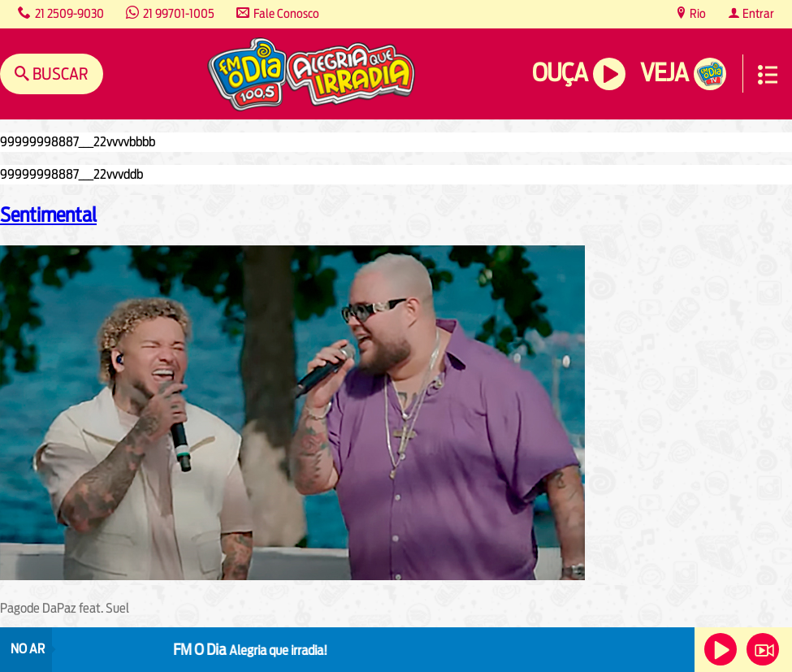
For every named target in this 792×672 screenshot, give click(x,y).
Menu (768, 75)
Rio (697, 13)
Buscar (59, 74)
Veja (664, 73)
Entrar (757, 13)
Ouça (560, 73)
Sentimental (48, 215)
